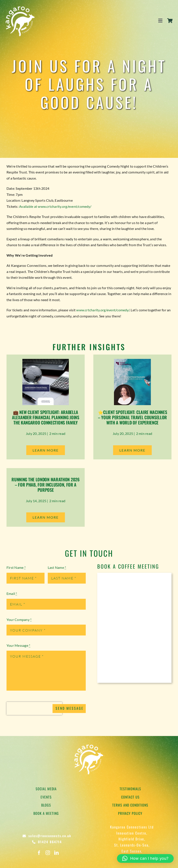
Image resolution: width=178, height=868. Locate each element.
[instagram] (48, 853)
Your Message (18, 645)
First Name (16, 567)
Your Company (19, 620)
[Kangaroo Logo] (20, 6)
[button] (145, 858)
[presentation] (34, 708)
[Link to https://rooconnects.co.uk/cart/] (170, 21)
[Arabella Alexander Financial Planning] (46, 361)
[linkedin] (56, 853)
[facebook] (39, 853)
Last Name (57, 567)
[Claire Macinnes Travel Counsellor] (132, 361)
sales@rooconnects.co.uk (50, 836)
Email (12, 593)
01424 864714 (50, 842)
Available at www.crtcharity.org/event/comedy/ (55, 206)
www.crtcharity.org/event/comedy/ (103, 310)
